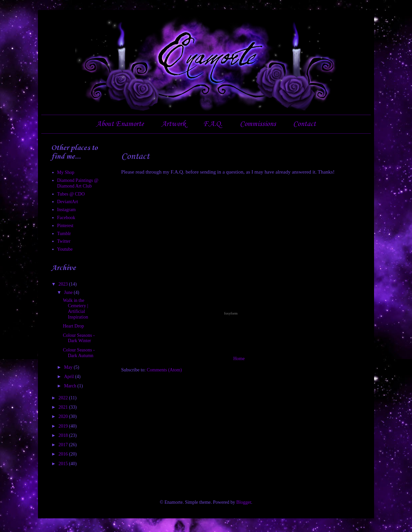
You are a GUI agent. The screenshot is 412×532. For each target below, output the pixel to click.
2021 (64, 407)
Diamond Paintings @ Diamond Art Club (78, 183)
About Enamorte (120, 124)
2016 (64, 454)
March (71, 386)
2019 (64, 426)
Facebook (66, 218)
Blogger (244, 502)
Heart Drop (73, 326)
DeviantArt (68, 202)
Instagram (67, 210)
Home (239, 359)
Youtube (65, 249)
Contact (305, 124)
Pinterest (65, 226)
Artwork (174, 124)
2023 (64, 284)
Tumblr (64, 234)
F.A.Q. (213, 124)
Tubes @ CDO (71, 194)
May (69, 367)
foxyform (231, 313)
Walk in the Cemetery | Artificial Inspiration (76, 309)
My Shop (66, 172)
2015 (64, 464)
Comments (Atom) (164, 370)
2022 (64, 398)
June (69, 292)
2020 (64, 416)
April (69, 377)
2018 (64, 435)
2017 (64, 445)
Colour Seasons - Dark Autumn (79, 353)
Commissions (258, 124)
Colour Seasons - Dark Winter (79, 338)
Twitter (64, 241)
